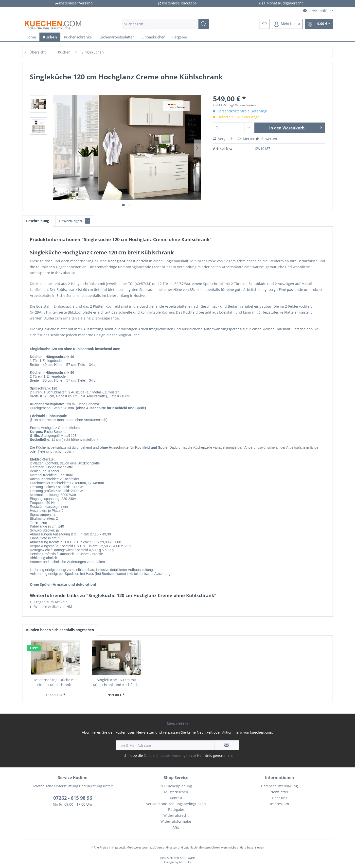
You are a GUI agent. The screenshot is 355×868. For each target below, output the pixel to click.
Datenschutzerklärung (279, 786)
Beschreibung (38, 221)
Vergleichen (225, 139)
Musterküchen (176, 792)
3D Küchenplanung (176, 786)
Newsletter (279, 792)
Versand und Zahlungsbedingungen (176, 804)
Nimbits (185, 862)
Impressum (280, 804)
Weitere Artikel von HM (51, 607)
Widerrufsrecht (176, 815)
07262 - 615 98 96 (73, 798)
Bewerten (266, 139)
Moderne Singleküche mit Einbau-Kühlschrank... (55, 682)
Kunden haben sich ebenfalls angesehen (60, 630)
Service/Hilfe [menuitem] (316, 11)
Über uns (280, 798)
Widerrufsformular (176, 821)
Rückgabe (176, 809)
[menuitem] (165, 24)
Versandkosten (167, 847)
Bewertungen (75, 221)
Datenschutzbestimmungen (167, 755)
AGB (176, 827)
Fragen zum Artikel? (48, 602)
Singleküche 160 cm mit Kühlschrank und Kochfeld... (116, 682)
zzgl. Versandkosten (242, 105)
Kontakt (176, 798)
